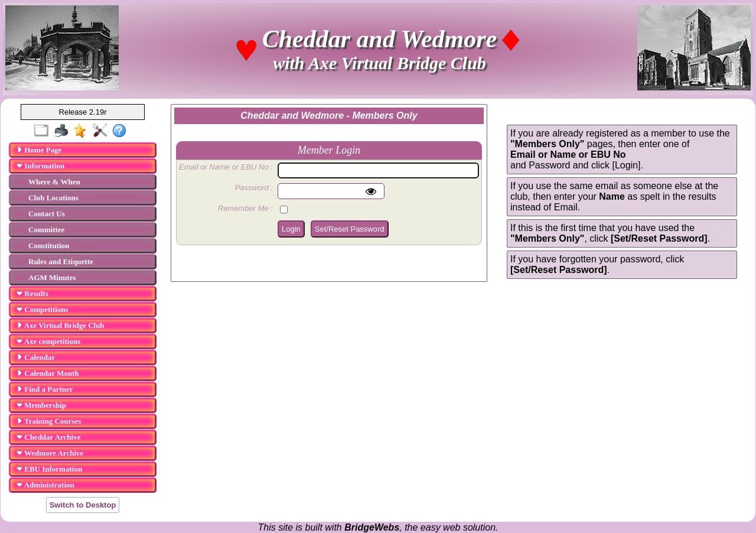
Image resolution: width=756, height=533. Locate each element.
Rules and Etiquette (61, 261)
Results (32, 293)
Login (291, 229)
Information (40, 166)
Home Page (39, 150)
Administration (45, 485)
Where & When (54, 182)
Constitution (49, 246)
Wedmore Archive (50, 453)
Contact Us (47, 214)
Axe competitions (48, 341)
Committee (46, 230)
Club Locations (53, 198)
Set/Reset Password (350, 229)
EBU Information (49, 469)
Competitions (43, 309)
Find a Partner (45, 389)
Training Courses (49, 421)
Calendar (36, 357)
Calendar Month (48, 373)
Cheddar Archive (48, 437)
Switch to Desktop (83, 505)
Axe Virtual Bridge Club (61, 325)
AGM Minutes (52, 277)
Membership (41, 405)
